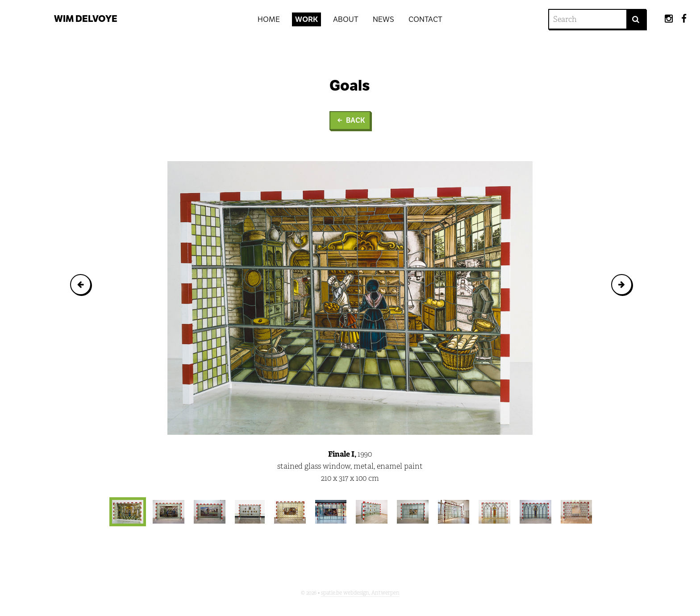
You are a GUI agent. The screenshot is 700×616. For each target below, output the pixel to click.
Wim (86, 19)
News (383, 19)
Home (269, 19)
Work (306, 19)
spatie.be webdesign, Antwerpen (360, 593)
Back (350, 120)
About (346, 19)
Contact (425, 19)
